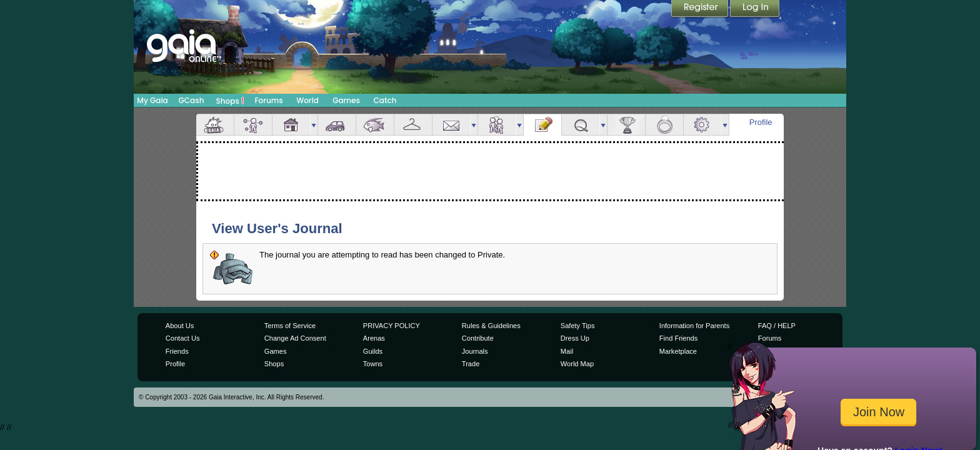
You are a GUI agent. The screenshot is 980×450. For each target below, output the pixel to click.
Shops (230, 101)
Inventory (413, 125)
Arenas (374, 338)
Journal (542, 125)
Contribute (478, 338)
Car (337, 125)
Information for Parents (694, 326)
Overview (215, 125)
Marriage (664, 125)
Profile (761, 122)
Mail (451, 125)
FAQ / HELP (777, 326)
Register (701, 9)
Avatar (253, 125)
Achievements (626, 125)
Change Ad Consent (295, 338)
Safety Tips (578, 326)
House (291, 125)
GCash (192, 100)
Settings (702, 125)
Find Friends (678, 338)
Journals (475, 351)
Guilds (373, 351)
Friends (497, 125)
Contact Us (183, 338)
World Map (577, 364)
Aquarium (375, 125)
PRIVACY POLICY (392, 326)
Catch (385, 100)
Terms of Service (290, 326)
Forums (268, 100)
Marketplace (678, 351)
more (314, 125)
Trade (471, 364)
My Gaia (152, 100)
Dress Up (575, 338)
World (307, 100)
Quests (581, 125)
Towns (373, 364)
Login (755, 9)
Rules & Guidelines (491, 326)
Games (346, 100)
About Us (180, 326)
